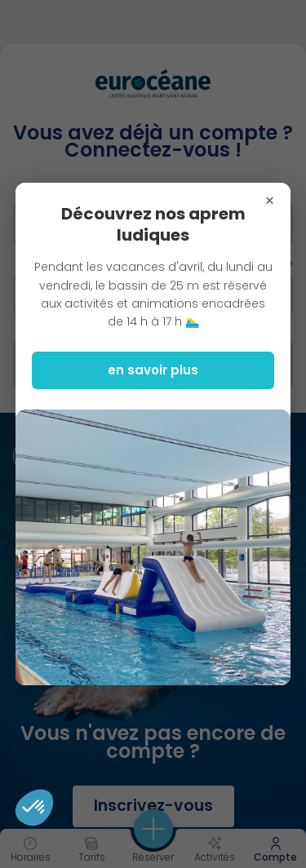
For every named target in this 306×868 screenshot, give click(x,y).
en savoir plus (153, 370)
